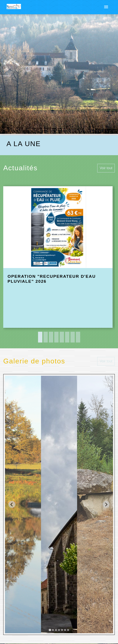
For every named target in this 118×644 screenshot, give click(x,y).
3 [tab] (51, 337)
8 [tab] (78, 337)
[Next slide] (106, 504)
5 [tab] (62, 337)
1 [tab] (40, 337)
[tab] (50, 630)
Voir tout (106, 168)
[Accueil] (14, 7)
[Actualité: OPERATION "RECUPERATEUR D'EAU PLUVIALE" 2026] (58, 257)
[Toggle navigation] (106, 7)
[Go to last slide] (12, 504)
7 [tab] (73, 337)
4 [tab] (56, 337)
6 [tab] (67, 337)
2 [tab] (46, 337)
